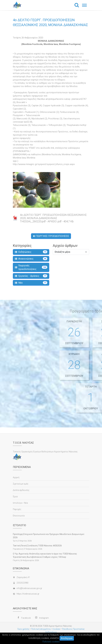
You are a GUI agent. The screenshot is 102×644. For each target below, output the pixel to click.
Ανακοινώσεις (31, 259)
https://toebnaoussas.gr (28, 594)
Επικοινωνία (19, 516)
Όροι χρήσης (24, 629)
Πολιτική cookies (51, 642)
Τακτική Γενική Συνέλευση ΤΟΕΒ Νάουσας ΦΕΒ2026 (37, 546)
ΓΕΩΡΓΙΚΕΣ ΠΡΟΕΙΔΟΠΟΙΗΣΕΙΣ (51, 236)
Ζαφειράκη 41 (23, 577)
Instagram (44, 618)
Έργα (15, 497)
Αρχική (16, 477)
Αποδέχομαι (67, 638)
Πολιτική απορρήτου (41, 629)
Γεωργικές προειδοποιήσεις (31, 267)
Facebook (26, 618)
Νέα (31, 283)
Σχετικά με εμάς (21, 484)
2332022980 (22, 583)
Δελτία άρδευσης (21, 490)
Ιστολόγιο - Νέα (20, 503)
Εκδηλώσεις (31, 252)
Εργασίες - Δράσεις (31, 276)
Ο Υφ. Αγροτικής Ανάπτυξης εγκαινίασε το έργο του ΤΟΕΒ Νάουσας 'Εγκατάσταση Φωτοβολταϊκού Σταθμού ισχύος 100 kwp (45, 555)
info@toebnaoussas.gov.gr (29, 588)
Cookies (56, 629)
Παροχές (17, 509)
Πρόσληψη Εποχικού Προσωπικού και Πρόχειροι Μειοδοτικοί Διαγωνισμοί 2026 (49, 536)
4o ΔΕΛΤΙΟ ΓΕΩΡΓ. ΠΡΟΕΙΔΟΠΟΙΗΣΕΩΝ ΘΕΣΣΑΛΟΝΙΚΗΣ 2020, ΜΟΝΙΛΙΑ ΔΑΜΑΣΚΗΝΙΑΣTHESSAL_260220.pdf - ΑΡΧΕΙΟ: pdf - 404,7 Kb (53, 218)
